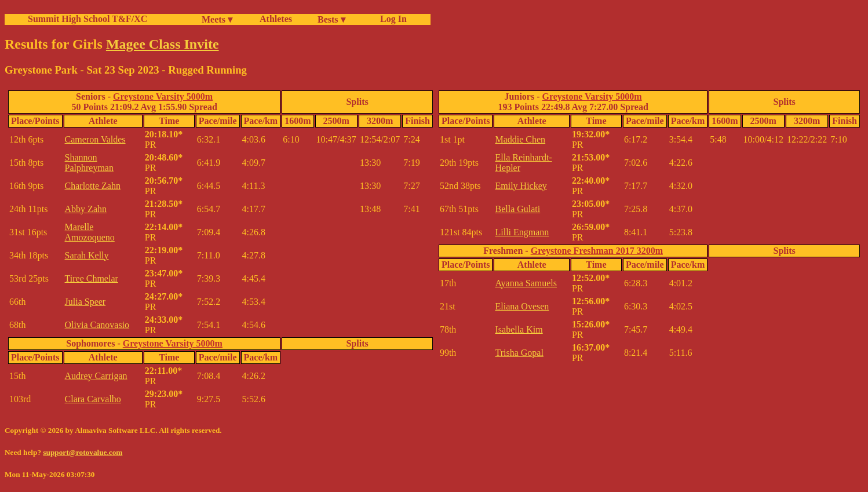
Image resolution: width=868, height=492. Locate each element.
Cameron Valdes (95, 139)
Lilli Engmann (522, 232)
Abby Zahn (86, 209)
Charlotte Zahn (93, 186)
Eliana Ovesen (522, 306)
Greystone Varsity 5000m (163, 96)
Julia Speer (85, 302)
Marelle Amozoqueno (90, 232)
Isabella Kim (519, 329)
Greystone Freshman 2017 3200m (597, 251)
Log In (391, 19)
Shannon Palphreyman (89, 163)
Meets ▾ (217, 19)
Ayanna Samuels (526, 283)
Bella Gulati (517, 209)
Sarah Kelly (87, 255)
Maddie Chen (520, 139)
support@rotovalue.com (83, 452)
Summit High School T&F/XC (87, 19)
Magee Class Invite (163, 44)
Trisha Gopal (519, 353)
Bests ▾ (331, 19)
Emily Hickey (521, 186)
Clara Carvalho (93, 399)
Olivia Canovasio (97, 325)
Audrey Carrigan (96, 376)
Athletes (276, 19)
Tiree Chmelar (92, 278)
